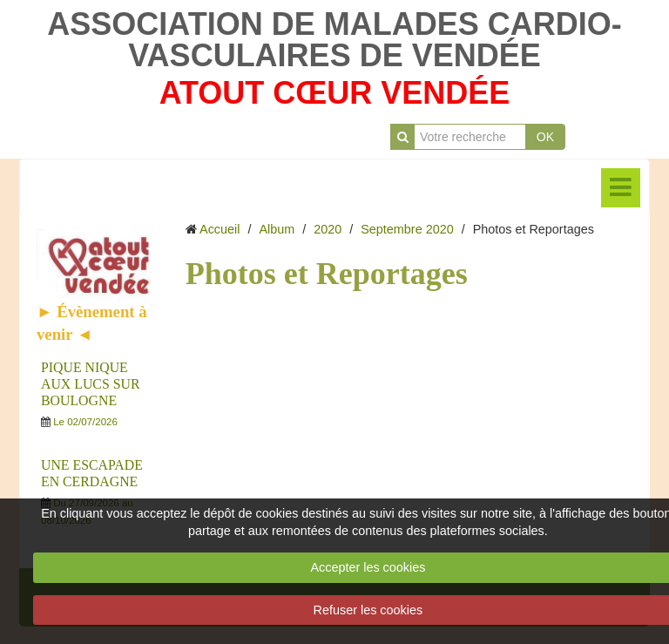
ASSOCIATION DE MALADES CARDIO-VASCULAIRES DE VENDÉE (334, 40)
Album (277, 229)
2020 (328, 229)
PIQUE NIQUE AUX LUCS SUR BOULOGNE (90, 384)
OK (545, 137)
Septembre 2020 (407, 229)
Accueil (220, 229)
